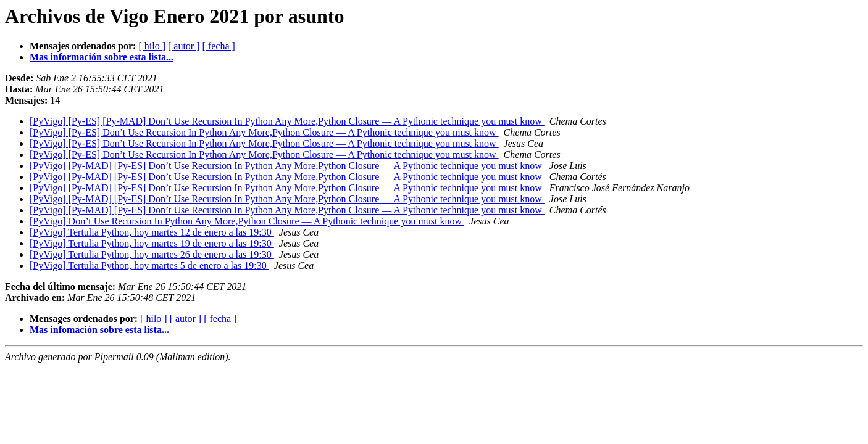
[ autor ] (184, 46)
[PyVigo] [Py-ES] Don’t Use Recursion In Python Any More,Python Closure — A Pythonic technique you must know (264, 132)
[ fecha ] (219, 46)
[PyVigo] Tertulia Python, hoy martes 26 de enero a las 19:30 (152, 254)
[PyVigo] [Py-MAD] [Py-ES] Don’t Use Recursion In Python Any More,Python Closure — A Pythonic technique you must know (287, 166)
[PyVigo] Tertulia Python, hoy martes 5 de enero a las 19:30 (149, 265)
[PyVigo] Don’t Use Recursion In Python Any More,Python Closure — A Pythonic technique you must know (247, 221)
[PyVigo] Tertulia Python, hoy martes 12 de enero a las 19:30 (152, 232)
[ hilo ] (152, 46)
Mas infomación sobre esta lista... (99, 330)
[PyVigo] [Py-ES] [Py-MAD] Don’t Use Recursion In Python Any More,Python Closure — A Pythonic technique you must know (287, 121)
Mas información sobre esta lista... (102, 57)
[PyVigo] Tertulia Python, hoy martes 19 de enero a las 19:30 (152, 243)
